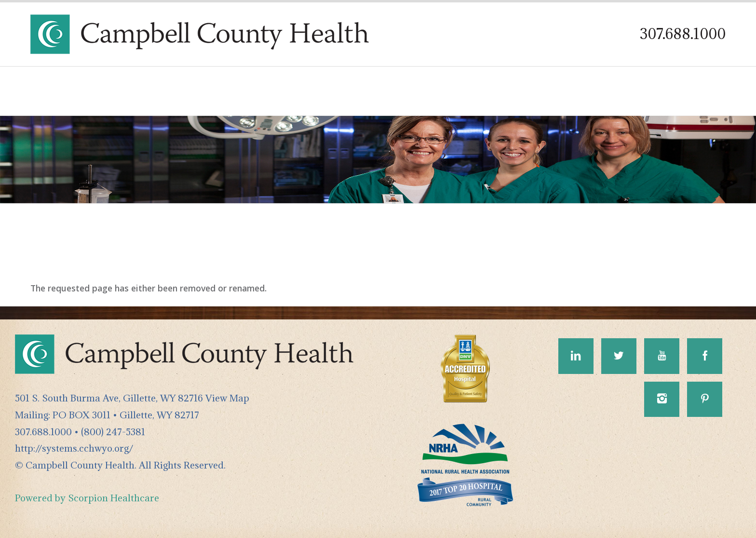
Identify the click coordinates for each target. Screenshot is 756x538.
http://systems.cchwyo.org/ (74, 448)
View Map (227, 398)
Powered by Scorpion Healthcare (87, 498)
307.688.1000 (683, 34)
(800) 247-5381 (113, 432)
